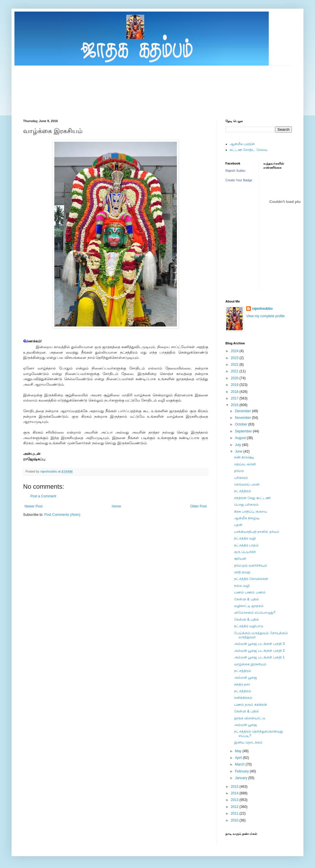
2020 (235, 378)
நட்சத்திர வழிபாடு (249, 626)
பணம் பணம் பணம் (250, 592)
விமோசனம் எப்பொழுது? (255, 613)
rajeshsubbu (49, 471)
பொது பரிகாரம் (246, 505)
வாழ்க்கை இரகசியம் (250, 664)
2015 (235, 787)
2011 (235, 813)
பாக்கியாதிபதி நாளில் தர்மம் (257, 532)
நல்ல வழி (242, 586)
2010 (235, 820)
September (244, 431)
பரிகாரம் (241, 478)
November (243, 418)
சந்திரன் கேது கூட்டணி (252, 498)
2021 (235, 371)
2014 (235, 793)
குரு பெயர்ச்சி (245, 552)
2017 (235, 398)
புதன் (238, 525)
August (241, 438)
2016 (235, 405)
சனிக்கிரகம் (243, 698)
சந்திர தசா (242, 684)
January (242, 778)
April (239, 758)
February (242, 771)
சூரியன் (240, 559)
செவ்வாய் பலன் (247, 484)
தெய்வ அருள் (245, 464)
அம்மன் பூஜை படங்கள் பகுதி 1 (259, 657)
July (239, 445)
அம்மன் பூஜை (245, 677)
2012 (235, 807)
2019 (235, 385)
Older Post (198, 506)
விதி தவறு (242, 572)
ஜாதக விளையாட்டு (250, 718)
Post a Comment (43, 496)
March (240, 764)
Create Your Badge (239, 180)
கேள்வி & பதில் (247, 599)
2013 (235, 800)
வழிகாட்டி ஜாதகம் (249, 606)
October (242, 424)
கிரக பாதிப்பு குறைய (251, 512)
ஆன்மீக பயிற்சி (242, 144)
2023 (235, 358)
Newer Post (34, 506)
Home (116, 506)
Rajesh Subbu (235, 171)
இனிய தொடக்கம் (248, 742)
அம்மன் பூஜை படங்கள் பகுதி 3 (259, 644)
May (239, 751)
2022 (235, 365)
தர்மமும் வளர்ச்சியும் (251, 565)
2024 (235, 351)
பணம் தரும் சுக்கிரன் (251, 705)
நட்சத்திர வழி (245, 538)
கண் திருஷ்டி (244, 457)
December (243, 411)
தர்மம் (239, 471)
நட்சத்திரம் (243, 491)
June (239, 451)
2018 (235, 392)
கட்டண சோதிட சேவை (249, 150)
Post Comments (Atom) (62, 515)
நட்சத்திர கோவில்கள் (251, 579)
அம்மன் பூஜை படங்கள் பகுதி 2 (259, 651)
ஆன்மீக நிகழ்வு (247, 518)
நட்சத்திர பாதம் (246, 545)
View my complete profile (265, 316)
